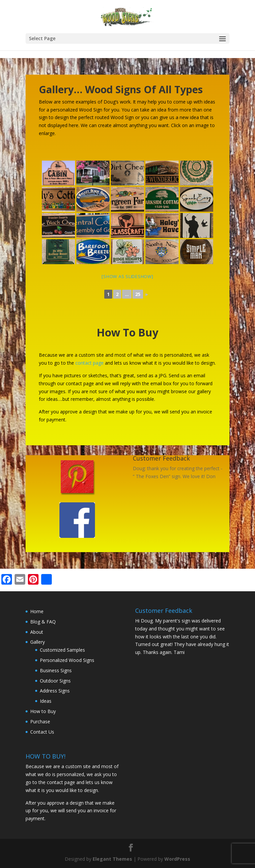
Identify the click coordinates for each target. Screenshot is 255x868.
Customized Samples (62, 650)
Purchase (40, 722)
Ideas (46, 701)
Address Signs (55, 691)
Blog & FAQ (43, 622)
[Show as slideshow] (127, 276)
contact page (89, 363)
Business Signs (56, 670)
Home (37, 611)
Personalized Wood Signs (67, 660)
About (37, 632)
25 (138, 294)
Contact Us (42, 732)
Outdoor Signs (55, 681)
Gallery (38, 642)
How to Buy (43, 711)
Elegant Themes (112, 859)
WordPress (177, 859)
